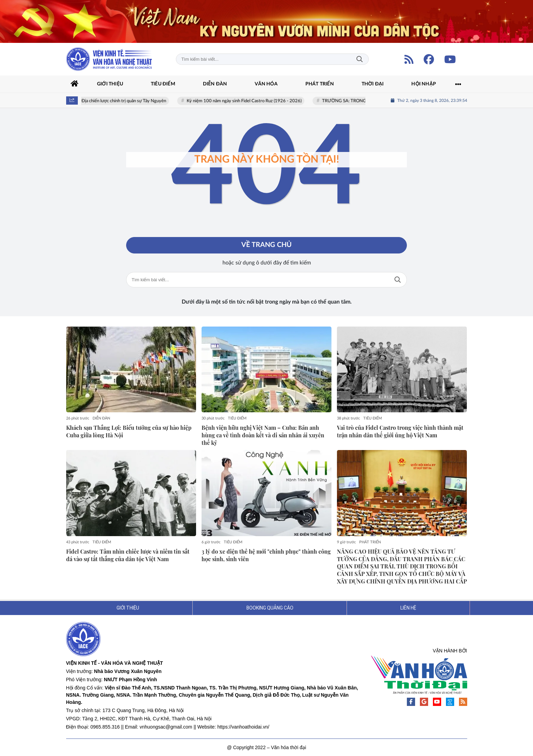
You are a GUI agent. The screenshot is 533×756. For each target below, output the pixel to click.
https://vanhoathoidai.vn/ (243, 727)
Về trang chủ (266, 245)
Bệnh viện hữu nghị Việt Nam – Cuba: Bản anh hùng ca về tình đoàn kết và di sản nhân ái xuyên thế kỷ (263, 435)
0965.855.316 (105, 727)
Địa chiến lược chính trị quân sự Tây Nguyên (125, 101)
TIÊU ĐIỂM (237, 418)
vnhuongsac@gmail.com (166, 727)
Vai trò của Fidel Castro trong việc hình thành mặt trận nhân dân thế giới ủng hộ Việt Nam (400, 431)
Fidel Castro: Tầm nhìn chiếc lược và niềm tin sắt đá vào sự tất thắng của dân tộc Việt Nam (128, 555)
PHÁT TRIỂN (370, 542)
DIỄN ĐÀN (101, 418)
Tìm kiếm (360, 59)
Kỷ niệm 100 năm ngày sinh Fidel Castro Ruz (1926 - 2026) (246, 101)
